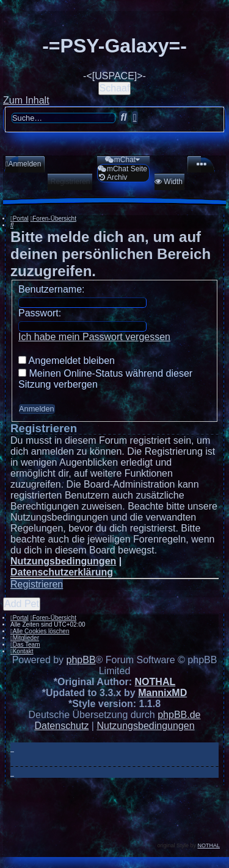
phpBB (81, 660)
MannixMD (162, 693)
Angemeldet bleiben (67, 361)
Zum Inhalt (26, 100)
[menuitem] (23, 164)
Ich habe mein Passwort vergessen (94, 337)
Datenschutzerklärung (62, 572)
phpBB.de (179, 715)
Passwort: (40, 313)
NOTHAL (155, 682)
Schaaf (115, 88)
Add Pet (22, 604)
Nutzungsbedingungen (63, 561)
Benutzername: (52, 289)
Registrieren (37, 584)
